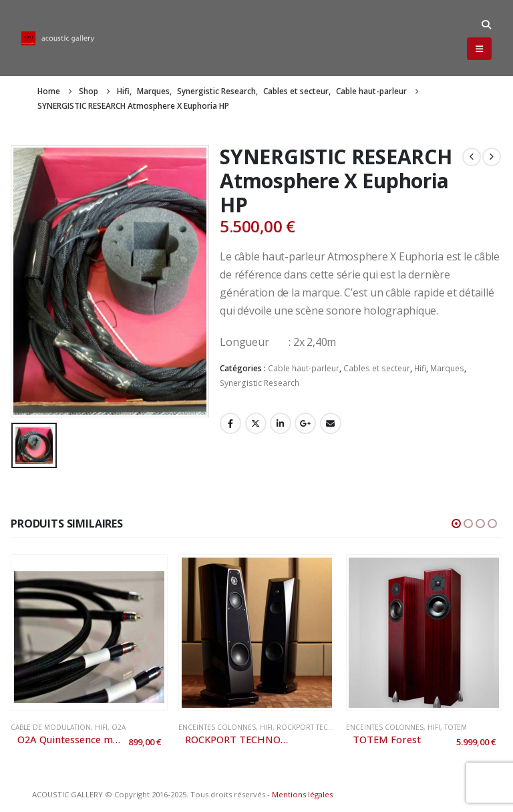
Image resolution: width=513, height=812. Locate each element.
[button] (486, 25)
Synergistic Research (260, 383)
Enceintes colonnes (217, 727)
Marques (447, 368)
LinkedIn (281, 423)
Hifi (420, 368)
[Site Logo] (58, 38)
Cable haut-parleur (304, 368)
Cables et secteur (377, 368)
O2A (119, 727)
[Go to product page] (89, 633)
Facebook (230, 423)
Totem (456, 727)
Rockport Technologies (323, 727)
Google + (305, 423)
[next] (492, 157)
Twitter (256, 423)
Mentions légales (302, 794)
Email (331, 423)
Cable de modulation (51, 727)
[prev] (472, 157)
